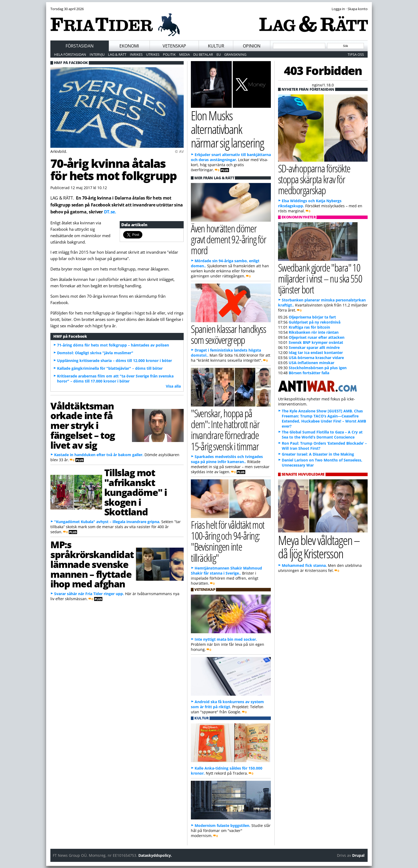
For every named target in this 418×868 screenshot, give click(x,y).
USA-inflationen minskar (312, 363)
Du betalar (203, 54)
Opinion (252, 46)
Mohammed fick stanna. (304, 565)
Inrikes (136, 54)
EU (219, 54)
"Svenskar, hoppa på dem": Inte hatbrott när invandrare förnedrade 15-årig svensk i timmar (225, 430)
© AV (179, 151)
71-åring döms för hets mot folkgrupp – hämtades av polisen (113, 345)
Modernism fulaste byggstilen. (222, 825)
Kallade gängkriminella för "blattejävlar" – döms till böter (110, 368)
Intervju (97, 54)
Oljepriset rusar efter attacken (317, 337)
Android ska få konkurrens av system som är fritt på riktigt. (227, 704)
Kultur (216, 46)
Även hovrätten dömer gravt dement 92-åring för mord (228, 239)
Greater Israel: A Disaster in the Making (318, 454)
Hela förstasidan (70, 54)
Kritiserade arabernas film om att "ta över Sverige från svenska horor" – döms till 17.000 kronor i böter (115, 379)
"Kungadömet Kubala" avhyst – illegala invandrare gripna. (107, 522)
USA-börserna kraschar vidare (316, 358)
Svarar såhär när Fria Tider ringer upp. (89, 594)
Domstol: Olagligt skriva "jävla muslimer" (95, 353)
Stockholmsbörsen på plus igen (318, 368)
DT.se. (110, 212)
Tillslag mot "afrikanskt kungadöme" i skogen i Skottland (136, 492)
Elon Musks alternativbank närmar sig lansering (227, 129)
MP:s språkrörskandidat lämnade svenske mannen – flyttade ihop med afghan (92, 564)
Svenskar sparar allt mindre (314, 347)
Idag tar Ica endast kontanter (316, 353)
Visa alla (173, 386)
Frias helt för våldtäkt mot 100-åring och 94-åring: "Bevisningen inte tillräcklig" (228, 541)
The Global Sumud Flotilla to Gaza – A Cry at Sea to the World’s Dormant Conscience (322, 435)
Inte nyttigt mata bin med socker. (226, 639)
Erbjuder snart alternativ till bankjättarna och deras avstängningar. (231, 157)
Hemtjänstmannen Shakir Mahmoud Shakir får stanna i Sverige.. (226, 571)
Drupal (358, 855)
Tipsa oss (356, 54)
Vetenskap (174, 46)
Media (184, 54)
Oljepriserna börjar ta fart (312, 317)
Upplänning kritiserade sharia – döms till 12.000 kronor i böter (114, 361)
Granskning (235, 54)
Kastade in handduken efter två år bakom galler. (99, 455)
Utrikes (153, 54)
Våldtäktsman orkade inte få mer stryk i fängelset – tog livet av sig (83, 425)
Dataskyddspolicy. (155, 855)
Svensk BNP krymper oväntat (316, 342)
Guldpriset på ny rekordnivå (315, 322)
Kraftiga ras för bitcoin (309, 327)
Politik (169, 54)
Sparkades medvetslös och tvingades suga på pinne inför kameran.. (227, 459)
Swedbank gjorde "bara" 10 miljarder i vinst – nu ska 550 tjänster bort (320, 278)
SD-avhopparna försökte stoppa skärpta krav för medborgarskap (314, 179)
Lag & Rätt (117, 54)
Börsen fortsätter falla (309, 373)
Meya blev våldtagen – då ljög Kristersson (319, 547)
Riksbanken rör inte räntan (314, 332)
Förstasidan (80, 46)
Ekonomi (129, 46)
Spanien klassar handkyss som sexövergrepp (228, 334)
